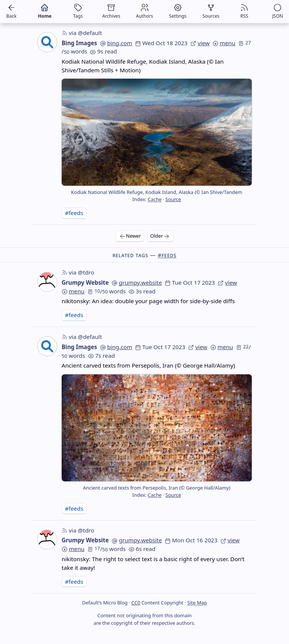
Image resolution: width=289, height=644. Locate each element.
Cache (155, 199)
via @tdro (78, 272)
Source (173, 199)
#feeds (74, 213)
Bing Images (79, 43)
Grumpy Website (85, 282)
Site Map (197, 603)
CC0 (136, 603)
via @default (82, 33)
